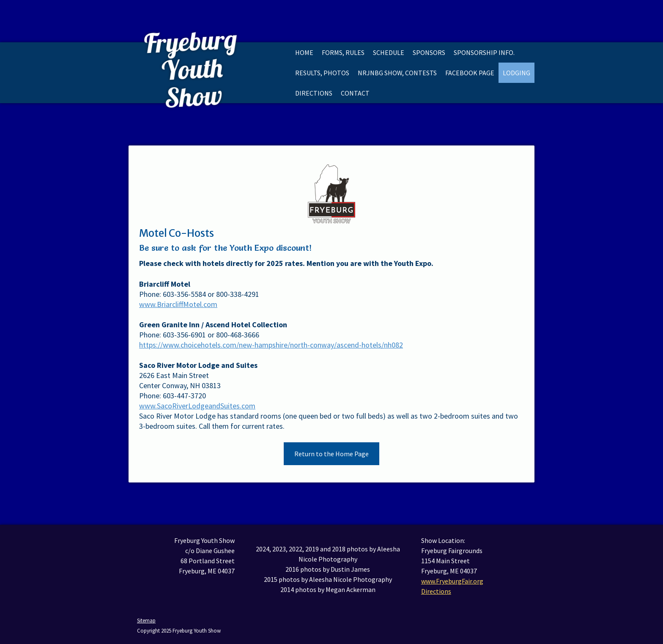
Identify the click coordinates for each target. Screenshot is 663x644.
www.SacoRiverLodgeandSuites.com (197, 406)
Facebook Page (470, 73)
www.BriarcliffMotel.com (178, 304)
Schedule (389, 52)
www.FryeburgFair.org (452, 581)
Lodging (516, 73)
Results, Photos (322, 73)
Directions (314, 93)
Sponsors (429, 52)
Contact (355, 93)
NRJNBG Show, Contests (397, 73)
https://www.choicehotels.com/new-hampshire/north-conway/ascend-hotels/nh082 (271, 345)
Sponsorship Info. (484, 52)
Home (304, 52)
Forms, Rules (343, 52)
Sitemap (146, 620)
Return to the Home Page (331, 454)
